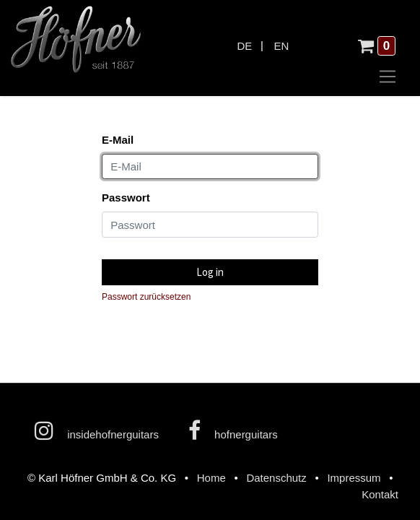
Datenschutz (276, 478)
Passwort (126, 198)
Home (211, 478)
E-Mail (118, 140)
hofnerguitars (233, 430)
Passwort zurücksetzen (146, 297)
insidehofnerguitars (97, 430)
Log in (210, 272)
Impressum (354, 478)
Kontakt (380, 494)
